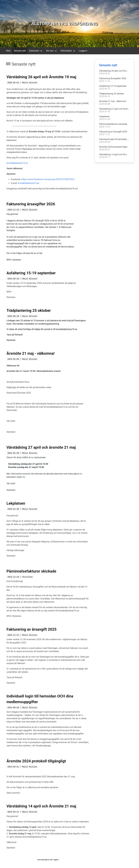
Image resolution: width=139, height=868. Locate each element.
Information (66, 51)
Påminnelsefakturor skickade (31, 571)
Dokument (34, 51)
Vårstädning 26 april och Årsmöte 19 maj (41, 77)
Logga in (83, 51)
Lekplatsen (16, 503)
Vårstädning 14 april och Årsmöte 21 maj (41, 806)
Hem (8, 51)
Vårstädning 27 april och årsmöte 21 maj (41, 447)
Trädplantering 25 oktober (29, 310)
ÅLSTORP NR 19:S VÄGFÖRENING (65, 24)
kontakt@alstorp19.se (17, 163)
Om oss (50, 51)
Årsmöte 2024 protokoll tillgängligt (36, 761)
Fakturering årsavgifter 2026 (31, 204)
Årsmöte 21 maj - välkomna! (31, 353)
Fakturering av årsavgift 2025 (31, 629)
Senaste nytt (20, 51)
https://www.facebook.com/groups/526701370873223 (48, 179)
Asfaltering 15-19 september (31, 273)
